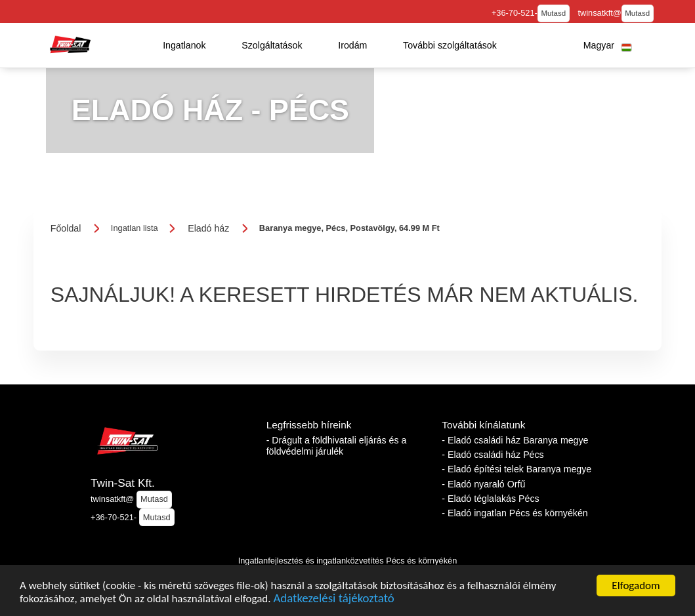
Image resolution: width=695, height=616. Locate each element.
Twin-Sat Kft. (123, 483)
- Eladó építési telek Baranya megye (516, 469)
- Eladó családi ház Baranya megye (515, 440)
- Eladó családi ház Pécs (493, 455)
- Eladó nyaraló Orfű (483, 484)
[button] (184, 45)
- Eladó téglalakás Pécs (490, 499)
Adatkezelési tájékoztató (333, 601)
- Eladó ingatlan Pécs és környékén (515, 513)
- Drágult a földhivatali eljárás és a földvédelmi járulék (337, 446)
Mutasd (553, 13)
